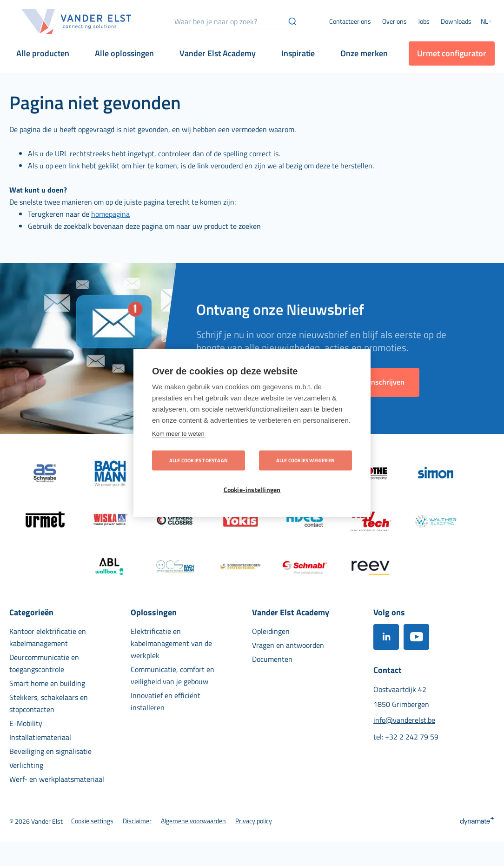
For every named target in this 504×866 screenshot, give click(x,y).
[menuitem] (395, 21)
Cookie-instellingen (252, 490)
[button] (488, 22)
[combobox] (236, 21)
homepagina (110, 214)
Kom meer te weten (178, 434)
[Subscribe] (387, 382)
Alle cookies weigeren (305, 460)
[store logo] (77, 21)
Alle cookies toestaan (199, 460)
